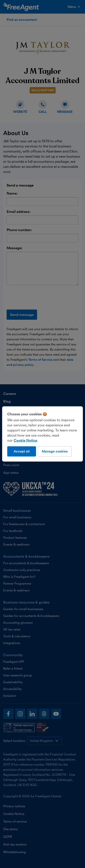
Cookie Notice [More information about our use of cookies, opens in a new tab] (25, 440)
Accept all (22, 451)
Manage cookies (55, 451)
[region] (42, 434)
